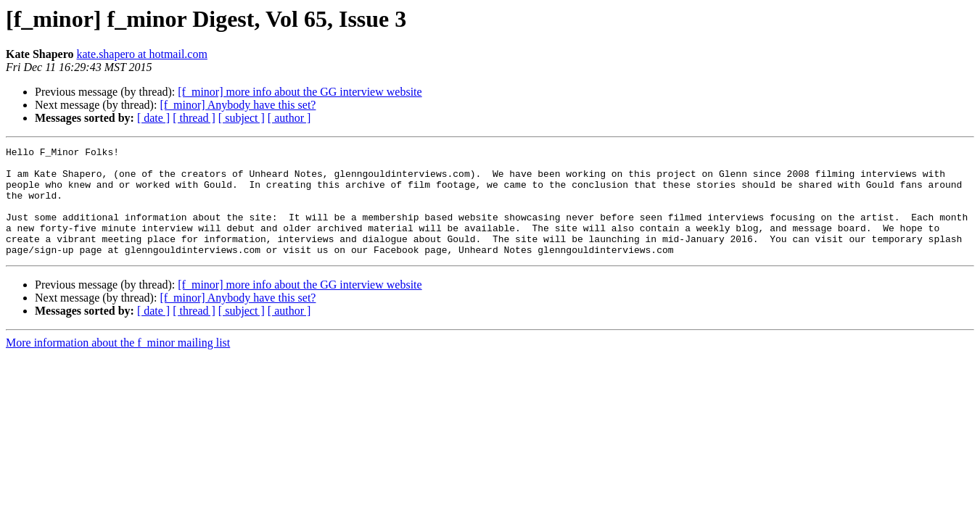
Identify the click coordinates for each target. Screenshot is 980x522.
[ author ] (289, 118)
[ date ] (153, 118)
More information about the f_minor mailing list (118, 364)
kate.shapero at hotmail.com (141, 54)
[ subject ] (242, 118)
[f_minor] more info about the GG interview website (300, 92)
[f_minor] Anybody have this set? (238, 105)
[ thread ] (194, 118)
